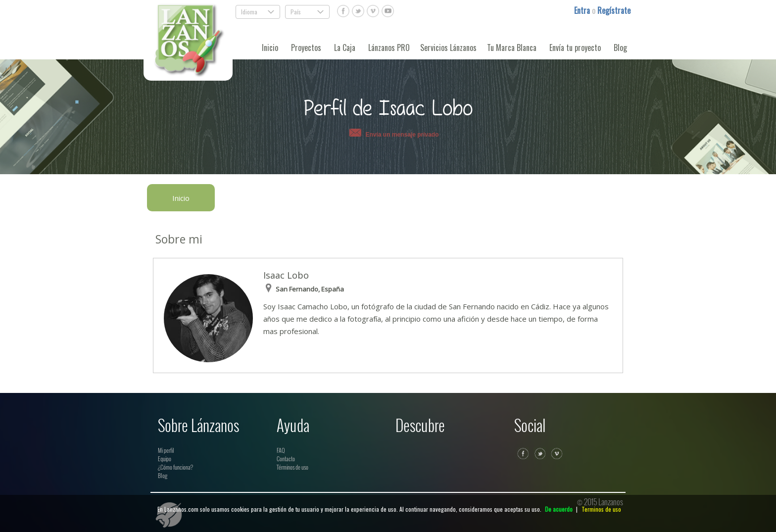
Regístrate (614, 10)
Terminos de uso (601, 509)
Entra (583, 10)
